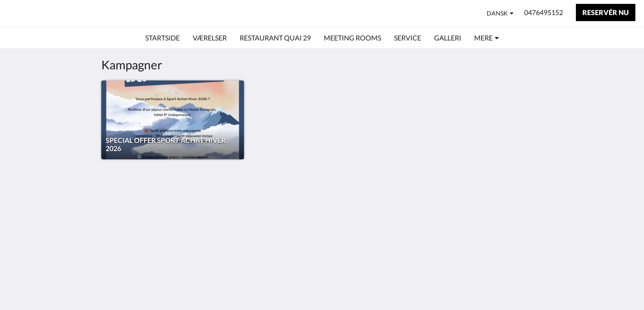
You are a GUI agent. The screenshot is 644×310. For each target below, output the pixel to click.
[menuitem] (163, 38)
